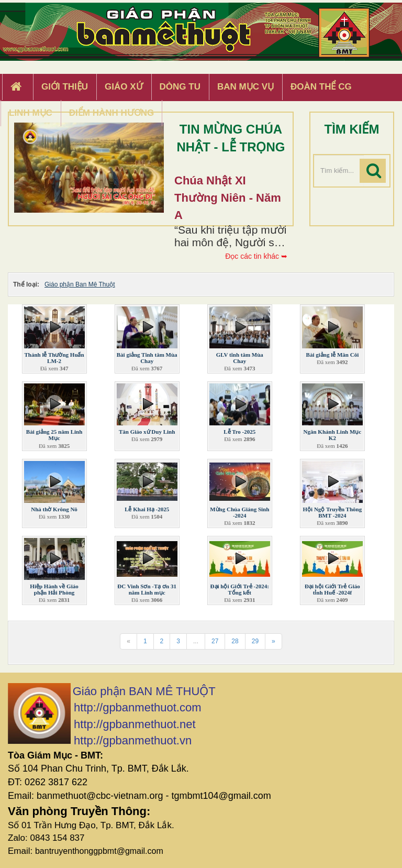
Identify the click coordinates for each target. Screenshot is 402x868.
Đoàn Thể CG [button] (321, 87)
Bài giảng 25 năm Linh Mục (54, 435)
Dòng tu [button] (180, 87)
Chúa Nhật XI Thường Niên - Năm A (228, 198)
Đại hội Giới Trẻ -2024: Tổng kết (240, 589)
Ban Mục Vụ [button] (245, 87)
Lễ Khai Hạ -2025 (147, 509)
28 (235, 641)
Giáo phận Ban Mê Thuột (80, 284)
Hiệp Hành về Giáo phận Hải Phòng (54, 589)
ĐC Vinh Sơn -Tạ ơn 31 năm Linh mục (147, 589)
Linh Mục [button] (31, 113)
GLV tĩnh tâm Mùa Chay (240, 358)
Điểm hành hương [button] (112, 113)
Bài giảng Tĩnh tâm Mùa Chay (147, 358)
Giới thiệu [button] (65, 87)
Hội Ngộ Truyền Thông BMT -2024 (333, 512)
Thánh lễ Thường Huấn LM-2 (54, 358)
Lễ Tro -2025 (239, 432)
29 (255, 641)
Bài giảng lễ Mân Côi (333, 355)
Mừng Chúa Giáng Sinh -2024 (239, 512)
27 (215, 641)
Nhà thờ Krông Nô (54, 509)
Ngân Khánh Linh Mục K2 (333, 435)
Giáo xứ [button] (124, 87)
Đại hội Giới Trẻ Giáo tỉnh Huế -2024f (332, 589)
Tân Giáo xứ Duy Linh (147, 432)
